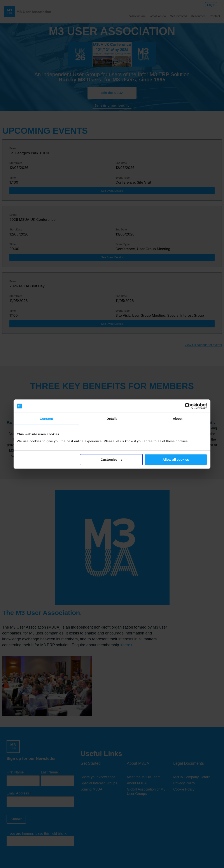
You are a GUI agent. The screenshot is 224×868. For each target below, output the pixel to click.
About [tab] (178, 419)
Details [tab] (112, 419)
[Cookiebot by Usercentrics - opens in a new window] (188, 406)
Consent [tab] (46, 419)
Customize (112, 459)
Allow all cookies (176, 459)
